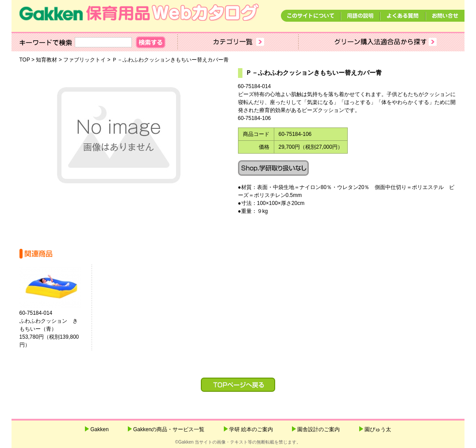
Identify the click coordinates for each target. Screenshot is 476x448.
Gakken (99, 429)
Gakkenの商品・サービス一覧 (169, 429)
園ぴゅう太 (378, 429)
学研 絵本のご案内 (251, 429)
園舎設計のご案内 (319, 429)
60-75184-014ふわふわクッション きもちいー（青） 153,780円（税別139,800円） (54, 329)
